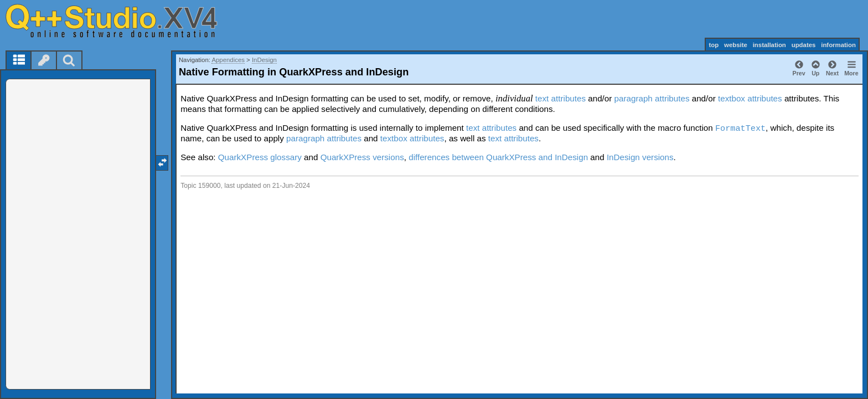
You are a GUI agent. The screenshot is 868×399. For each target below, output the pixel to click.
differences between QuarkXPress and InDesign (498, 157)
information (838, 45)
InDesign (264, 60)
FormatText (740, 129)
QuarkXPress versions (362, 157)
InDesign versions (640, 157)
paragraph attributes (652, 98)
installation (769, 45)
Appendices (228, 60)
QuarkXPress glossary (260, 157)
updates (804, 45)
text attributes (560, 98)
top (714, 45)
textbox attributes (750, 98)
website (736, 45)
